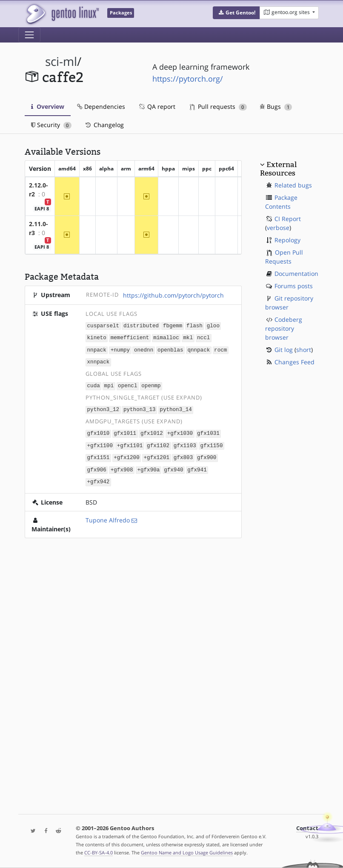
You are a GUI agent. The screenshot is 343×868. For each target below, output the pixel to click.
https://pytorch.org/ (188, 79)
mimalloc (166, 337)
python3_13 (140, 407)
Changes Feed (294, 362)
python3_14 (176, 407)
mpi (109, 384)
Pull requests (218, 106)
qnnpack (199, 349)
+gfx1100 (100, 442)
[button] (236, 13)
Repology (287, 240)
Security (51, 125)
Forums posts (294, 286)
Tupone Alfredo (108, 515)
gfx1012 (152, 430)
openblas (170, 349)
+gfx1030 (180, 430)
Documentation (296, 274)
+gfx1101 (130, 442)
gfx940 (173, 466)
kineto (97, 337)
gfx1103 (185, 442)
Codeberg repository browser (284, 328)
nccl (203, 337)
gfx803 (183, 454)
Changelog (104, 125)
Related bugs (293, 185)
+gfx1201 (157, 454)
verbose (278, 228)
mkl (188, 337)
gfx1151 (99, 454)
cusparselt (103, 325)
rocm (220, 349)
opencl (127, 384)
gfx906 (97, 466)
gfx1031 (208, 430)
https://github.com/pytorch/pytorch (173, 295)
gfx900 (207, 454)
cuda (94, 384)
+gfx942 (99, 477)
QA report (157, 106)
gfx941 (197, 466)
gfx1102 (158, 442)
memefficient (130, 337)
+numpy (120, 349)
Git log (284, 350)
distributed (141, 325)
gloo (213, 325)
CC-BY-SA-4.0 (99, 852)
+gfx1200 (126, 454)
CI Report (288, 219)
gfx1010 (99, 430)
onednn (144, 349)
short (304, 350)
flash (194, 325)
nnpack (97, 349)
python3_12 (103, 407)
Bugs (276, 106)
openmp (151, 384)
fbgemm (173, 325)
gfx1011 (125, 430)
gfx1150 (212, 442)
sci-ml (61, 61)
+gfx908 (122, 466)
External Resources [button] (278, 169)
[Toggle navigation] (29, 35)
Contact (307, 828)
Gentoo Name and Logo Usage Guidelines (187, 852)
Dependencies (101, 106)
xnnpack (99, 360)
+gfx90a (148, 466)
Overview (48, 106)
